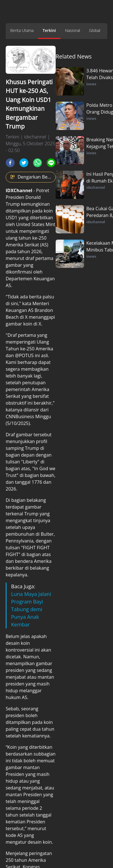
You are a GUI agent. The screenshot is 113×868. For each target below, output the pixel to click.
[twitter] (24, 163)
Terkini (49, 30)
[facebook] (10, 163)
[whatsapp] (37, 163)
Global (95, 30)
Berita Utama (22, 30)
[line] (51, 163)
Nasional (73, 30)
